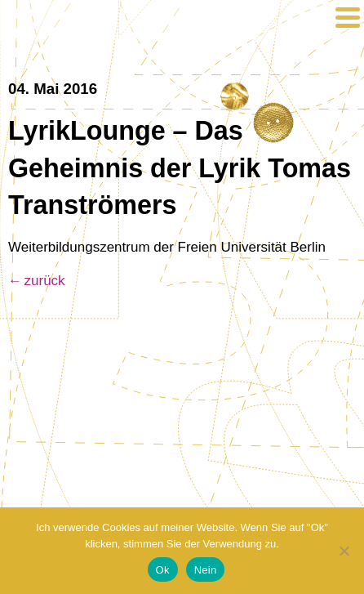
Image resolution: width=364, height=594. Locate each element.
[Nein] (344, 551)
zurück (45, 281)
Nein (206, 570)
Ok (163, 570)
